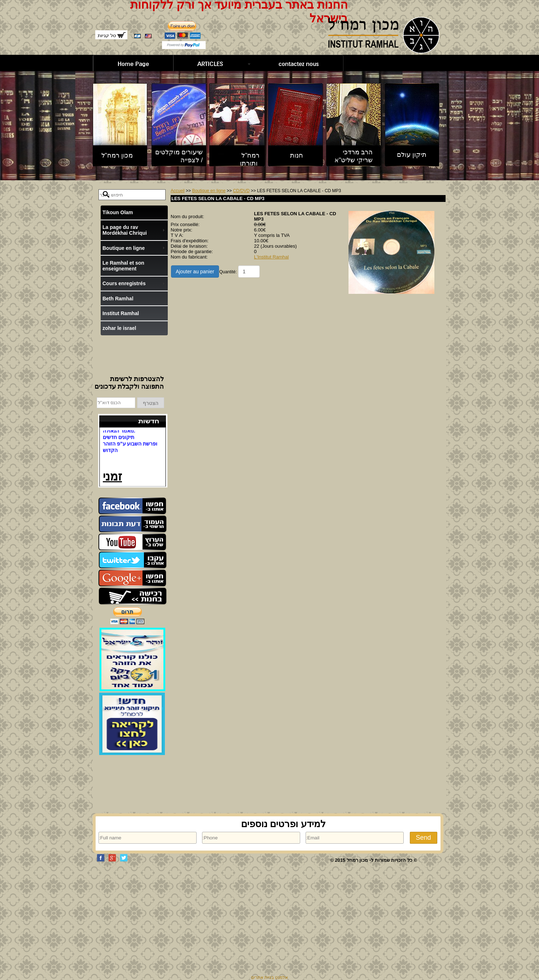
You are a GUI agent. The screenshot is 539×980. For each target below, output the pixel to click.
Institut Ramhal (121, 313)
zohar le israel (119, 328)
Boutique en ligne (209, 191)
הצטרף (151, 403)
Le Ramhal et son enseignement (123, 266)
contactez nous (299, 64)
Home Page (133, 64)
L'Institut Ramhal (271, 257)
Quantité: (228, 272)
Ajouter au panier (195, 272)
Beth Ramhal (118, 299)
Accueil (178, 191)
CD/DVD (241, 191)
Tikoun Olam (118, 212)
